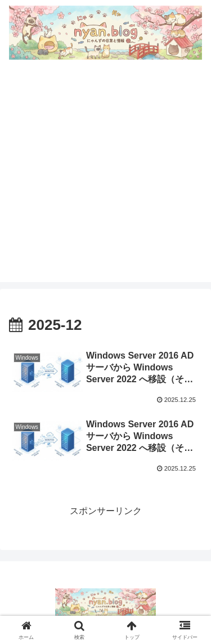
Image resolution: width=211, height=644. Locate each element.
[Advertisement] (105, 176)
